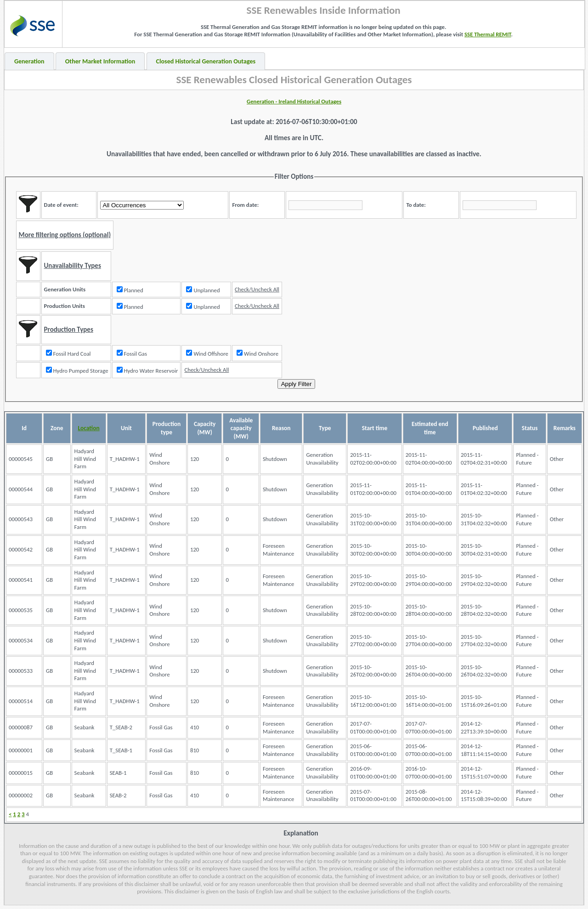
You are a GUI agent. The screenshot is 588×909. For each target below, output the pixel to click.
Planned (130, 290)
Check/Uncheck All (257, 289)
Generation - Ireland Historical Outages (294, 101)
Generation (29, 61)
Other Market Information (100, 61)
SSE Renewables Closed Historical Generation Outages (294, 80)
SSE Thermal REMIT (488, 34)
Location (89, 428)
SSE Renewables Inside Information (324, 10)
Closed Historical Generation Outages (206, 61)
